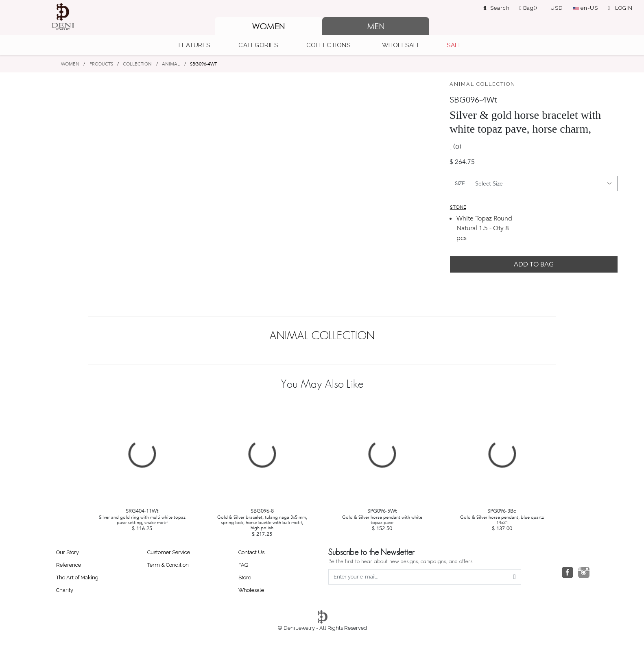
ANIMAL (171, 64)
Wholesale (251, 590)
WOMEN (70, 64)
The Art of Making (77, 577)
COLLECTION (137, 64)
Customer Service (169, 552)
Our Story (68, 552)
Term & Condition (168, 565)
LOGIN (620, 8)
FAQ (243, 565)
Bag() (529, 8)
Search (497, 8)
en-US (585, 8)
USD (557, 8)
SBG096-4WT (203, 64)
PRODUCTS (101, 64)
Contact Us (251, 552)
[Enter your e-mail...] (419, 577)
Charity (65, 590)
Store (245, 577)
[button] (199, 45)
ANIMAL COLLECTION (482, 84)
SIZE (460, 183)
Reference (69, 565)
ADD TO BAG (534, 264)
